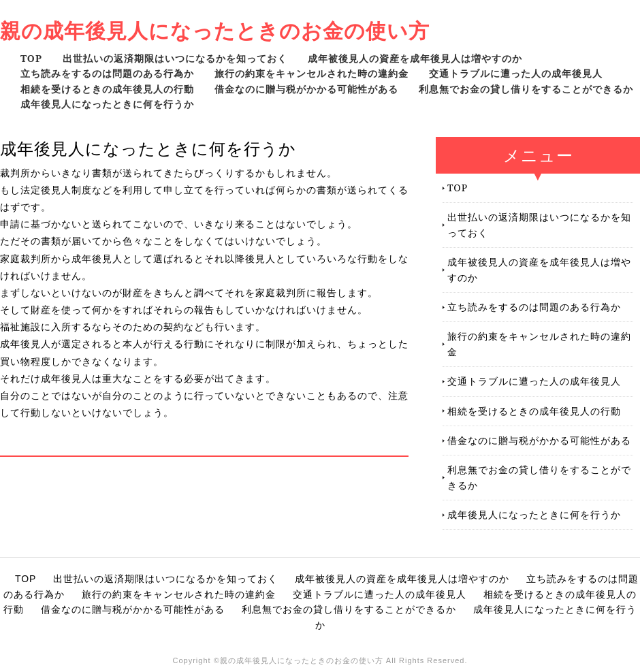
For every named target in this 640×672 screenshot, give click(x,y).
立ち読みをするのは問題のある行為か (107, 73)
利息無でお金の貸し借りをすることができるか (526, 89)
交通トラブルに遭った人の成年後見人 (516, 73)
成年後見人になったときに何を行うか (107, 104)
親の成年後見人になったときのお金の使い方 (215, 30)
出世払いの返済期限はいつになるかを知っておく (175, 58)
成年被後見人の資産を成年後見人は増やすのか (415, 58)
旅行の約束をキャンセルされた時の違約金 (311, 73)
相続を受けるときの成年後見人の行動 (107, 89)
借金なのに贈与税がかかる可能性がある (306, 89)
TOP (31, 58)
